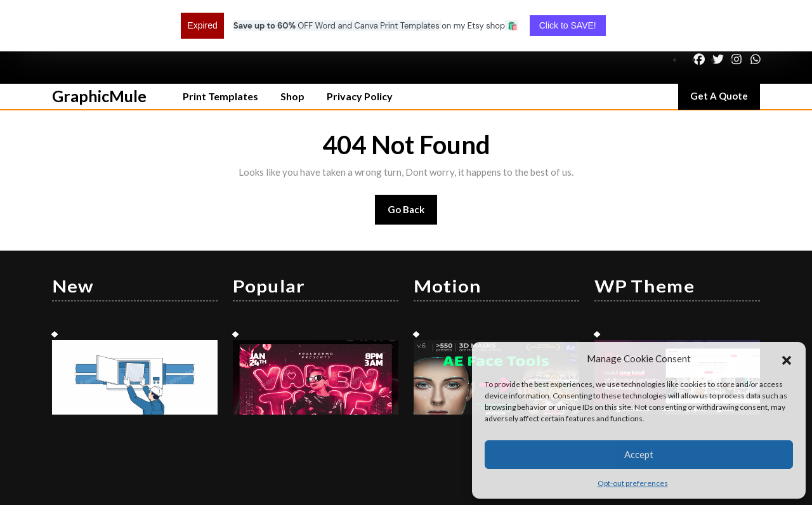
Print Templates (220, 50)
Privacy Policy (360, 50)
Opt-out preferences (633, 483)
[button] (787, 358)
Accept (639, 454)
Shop (292, 50)
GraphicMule (99, 49)
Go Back (413, 167)
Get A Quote (725, 53)
